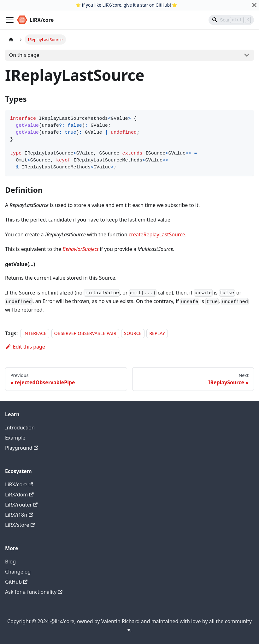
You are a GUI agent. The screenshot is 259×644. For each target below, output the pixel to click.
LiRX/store (20, 525)
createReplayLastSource (157, 234)
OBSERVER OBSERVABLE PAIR (85, 334)
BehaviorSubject (80, 249)
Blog (10, 562)
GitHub (163, 5)
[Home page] (11, 39)
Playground (22, 448)
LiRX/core (19, 484)
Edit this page (25, 347)
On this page (24, 55)
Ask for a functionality (34, 592)
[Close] (254, 5)
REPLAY (157, 334)
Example (15, 438)
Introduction (20, 428)
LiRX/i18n (19, 515)
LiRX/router (21, 505)
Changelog (18, 572)
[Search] (231, 20)
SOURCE (133, 334)
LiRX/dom (19, 495)
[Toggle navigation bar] (10, 20)
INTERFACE (35, 334)
